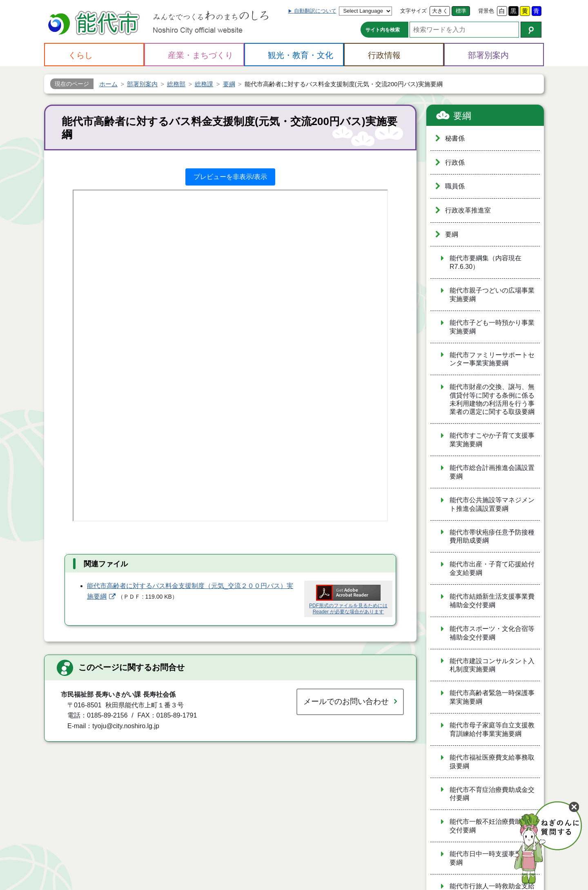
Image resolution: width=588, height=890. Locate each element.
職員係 (455, 186)
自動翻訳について (315, 11)
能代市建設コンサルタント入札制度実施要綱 (492, 665)
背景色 (486, 11)
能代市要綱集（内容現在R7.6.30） (486, 262)
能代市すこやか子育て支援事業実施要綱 (492, 440)
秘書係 (455, 138)
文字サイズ (413, 11)
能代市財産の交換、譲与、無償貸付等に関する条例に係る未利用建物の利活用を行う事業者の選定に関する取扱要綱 (492, 399)
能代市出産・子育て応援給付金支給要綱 (492, 568)
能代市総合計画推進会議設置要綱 (492, 472)
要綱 (462, 116)
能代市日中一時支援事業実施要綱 (492, 858)
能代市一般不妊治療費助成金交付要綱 (492, 826)
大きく (440, 11)
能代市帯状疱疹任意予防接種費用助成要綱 (492, 537)
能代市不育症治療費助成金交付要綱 (492, 794)
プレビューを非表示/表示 (230, 177)
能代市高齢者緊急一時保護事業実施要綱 (492, 697)
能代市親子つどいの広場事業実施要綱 (492, 295)
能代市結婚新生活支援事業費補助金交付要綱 (492, 601)
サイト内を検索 (383, 30)
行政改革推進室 (468, 210)
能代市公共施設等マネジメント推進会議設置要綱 (492, 504)
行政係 (455, 162)
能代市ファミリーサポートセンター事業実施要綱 (492, 359)
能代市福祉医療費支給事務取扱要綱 (492, 762)
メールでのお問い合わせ (346, 701)
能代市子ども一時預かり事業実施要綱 (492, 327)
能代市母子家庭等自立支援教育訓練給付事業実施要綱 (492, 729)
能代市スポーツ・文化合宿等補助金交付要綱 (492, 633)
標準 (461, 11)
